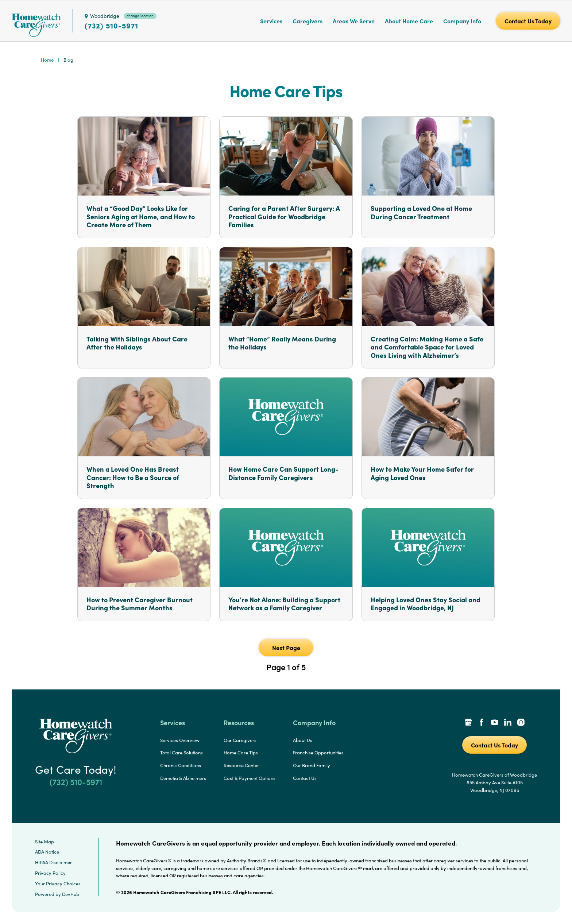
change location (140, 16)
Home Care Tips (241, 753)
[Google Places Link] (468, 723)
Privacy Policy (50, 873)
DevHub (71, 894)
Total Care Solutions (181, 753)
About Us (303, 740)
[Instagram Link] (521, 723)
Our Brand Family (312, 765)
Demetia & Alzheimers (183, 778)
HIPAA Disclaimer (53, 862)
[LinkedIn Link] (508, 723)
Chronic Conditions (181, 765)
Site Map (45, 842)
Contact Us (305, 778)
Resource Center (241, 765)
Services (271, 21)
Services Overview (180, 740)
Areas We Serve (354, 21)
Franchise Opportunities (318, 753)
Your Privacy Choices (58, 884)
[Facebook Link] (482, 723)
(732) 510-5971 (111, 26)
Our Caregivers (240, 740)
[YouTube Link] (495, 723)
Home (47, 60)
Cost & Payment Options (250, 778)
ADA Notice (47, 852)
